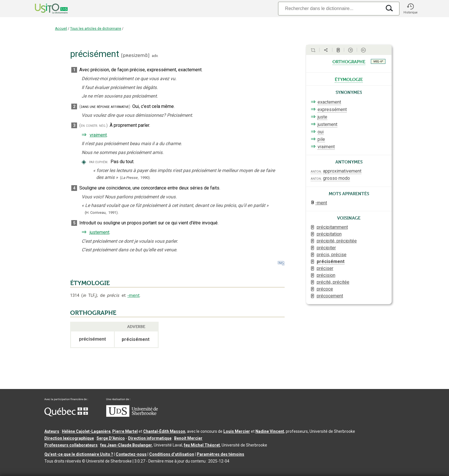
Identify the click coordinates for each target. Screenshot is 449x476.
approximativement (342, 171)
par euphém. (99, 162)
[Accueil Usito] (45, 9)
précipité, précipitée (337, 241)
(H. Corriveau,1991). (102, 213)
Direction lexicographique (69, 438)
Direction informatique (150, 438)
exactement (329, 102)
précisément (331, 261)
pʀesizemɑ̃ (135, 55)
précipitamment (332, 227)
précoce (325, 289)
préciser (325, 268)
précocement (330, 296)
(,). (135, 178)
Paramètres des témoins (220, 454)
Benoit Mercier (188, 438)
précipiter (326, 248)
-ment (134, 295)
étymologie (349, 79)
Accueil (61, 29)
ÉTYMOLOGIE (90, 283)
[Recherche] (330, 8)
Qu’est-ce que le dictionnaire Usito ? (79, 454)
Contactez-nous (131, 454)
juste (322, 117)
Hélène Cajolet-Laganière (86, 431)
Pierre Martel (125, 431)
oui (321, 132)
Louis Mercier (237, 431)
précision (326, 275)
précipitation (329, 234)
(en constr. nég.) (93, 126)
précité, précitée (333, 282)
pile (321, 139)
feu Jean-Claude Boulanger (126, 445)
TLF (89, 296)
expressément (332, 109)
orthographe (349, 61)
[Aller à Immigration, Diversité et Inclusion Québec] (66, 415)
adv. (155, 56)
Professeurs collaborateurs (71, 445)
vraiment (98, 135)
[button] (410, 9)
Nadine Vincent (270, 431)
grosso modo (336, 178)
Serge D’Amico (111, 438)
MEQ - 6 (378, 61)
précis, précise (332, 255)
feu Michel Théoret (202, 445)
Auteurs (52, 431)
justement (100, 232)
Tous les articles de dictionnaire (96, 29)
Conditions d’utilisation (172, 454)
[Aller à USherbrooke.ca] (132, 415)
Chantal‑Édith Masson (164, 431)
